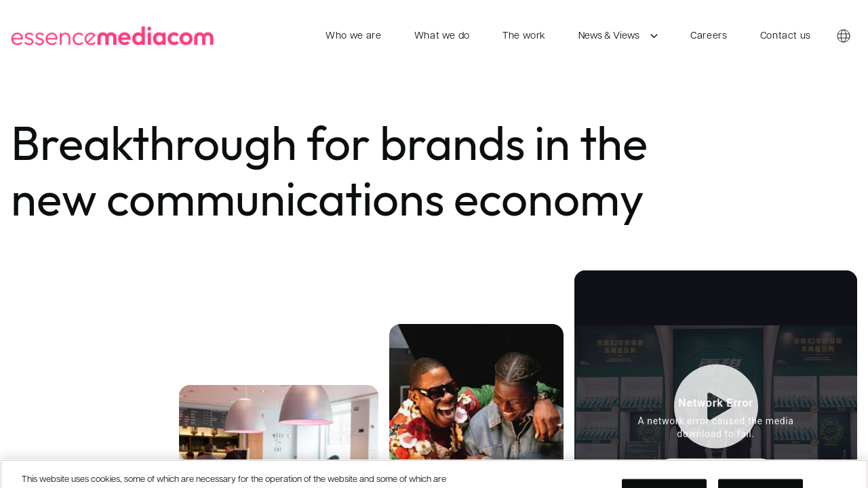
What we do (442, 36)
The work (524, 36)
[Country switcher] (844, 36)
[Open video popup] (716, 420)
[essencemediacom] (115, 36)
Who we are (353, 36)
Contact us (786, 36)
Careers (709, 36)
